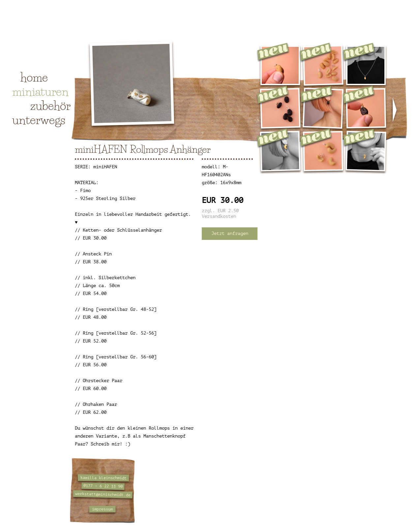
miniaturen (40, 91)
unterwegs (39, 120)
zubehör (50, 106)
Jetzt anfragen (230, 233)
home (34, 77)
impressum (102, 509)
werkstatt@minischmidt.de (103, 494)
